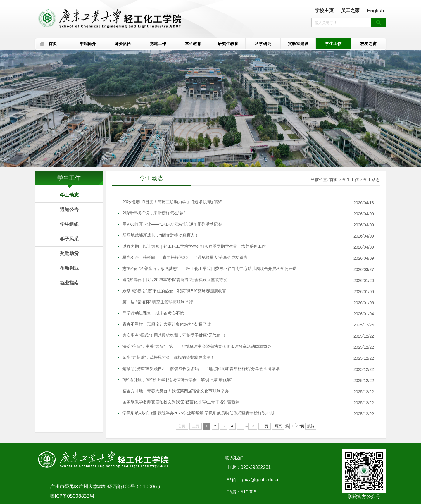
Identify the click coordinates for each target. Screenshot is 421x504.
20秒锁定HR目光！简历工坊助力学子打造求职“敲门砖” (172, 202)
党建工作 (158, 44)
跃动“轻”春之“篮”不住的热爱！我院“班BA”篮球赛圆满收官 (174, 291)
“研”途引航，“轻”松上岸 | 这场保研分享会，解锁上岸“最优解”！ (179, 380)
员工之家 (350, 10)
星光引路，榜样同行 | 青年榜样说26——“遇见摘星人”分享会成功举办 (185, 257)
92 (253, 426)
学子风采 (69, 239)
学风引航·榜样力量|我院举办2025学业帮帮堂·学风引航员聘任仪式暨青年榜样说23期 (199, 413)
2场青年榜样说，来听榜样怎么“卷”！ (156, 213)
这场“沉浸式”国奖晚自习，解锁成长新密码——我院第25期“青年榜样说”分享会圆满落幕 (201, 369)
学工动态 (69, 195)
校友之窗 (368, 44)
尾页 (278, 426)
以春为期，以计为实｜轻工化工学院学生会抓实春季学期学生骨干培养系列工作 (194, 246)
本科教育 (193, 44)
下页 (265, 426)
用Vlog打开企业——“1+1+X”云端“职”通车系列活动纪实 (172, 224)
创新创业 (69, 268)
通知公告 (69, 210)
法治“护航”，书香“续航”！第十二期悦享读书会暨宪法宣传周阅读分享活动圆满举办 (197, 346)
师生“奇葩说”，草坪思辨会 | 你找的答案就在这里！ (169, 357)
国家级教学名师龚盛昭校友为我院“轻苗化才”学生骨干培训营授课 (181, 402)
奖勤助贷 (69, 253)
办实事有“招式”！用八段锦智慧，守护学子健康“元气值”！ (174, 335)
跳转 (311, 426)
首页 (53, 44)
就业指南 (69, 283)
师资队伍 (123, 44)
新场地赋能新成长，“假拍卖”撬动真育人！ (161, 235)
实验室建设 (298, 44)
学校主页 (324, 10)
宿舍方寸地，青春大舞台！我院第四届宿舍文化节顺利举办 (176, 391)
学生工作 (333, 44)
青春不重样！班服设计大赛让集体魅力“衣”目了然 (167, 324)
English (376, 11)
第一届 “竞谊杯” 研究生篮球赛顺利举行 (158, 302)
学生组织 (69, 224)
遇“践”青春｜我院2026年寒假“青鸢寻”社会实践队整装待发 (175, 280)
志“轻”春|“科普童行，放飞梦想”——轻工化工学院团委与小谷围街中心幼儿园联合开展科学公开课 (210, 269)
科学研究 (263, 44)
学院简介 (88, 44)
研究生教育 (228, 44)
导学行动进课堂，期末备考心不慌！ (155, 313)
